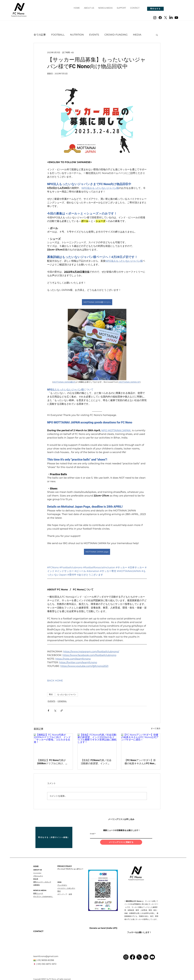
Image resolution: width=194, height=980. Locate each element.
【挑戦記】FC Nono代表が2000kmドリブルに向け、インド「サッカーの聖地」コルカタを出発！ (53, 762)
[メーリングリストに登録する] (121, 842)
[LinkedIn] (171, 18)
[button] (157, 35)
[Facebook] (160, 18)
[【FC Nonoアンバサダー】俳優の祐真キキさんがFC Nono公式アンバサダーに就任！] (141, 744)
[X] (166, 18)
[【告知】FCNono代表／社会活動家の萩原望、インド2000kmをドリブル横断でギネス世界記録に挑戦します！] (97, 744)
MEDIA (137, 35)
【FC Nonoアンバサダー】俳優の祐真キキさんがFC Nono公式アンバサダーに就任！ (140, 762)
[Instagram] (155, 18)
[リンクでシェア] (62, 711)
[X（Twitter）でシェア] (55, 711)
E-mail (92, 834)
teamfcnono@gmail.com (46, 956)
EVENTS (94, 35)
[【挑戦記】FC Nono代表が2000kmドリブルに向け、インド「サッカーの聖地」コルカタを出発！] (53, 744)
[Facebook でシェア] (48, 711)
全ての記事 (40, 35)
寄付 (51, 694)
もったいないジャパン (67, 694)
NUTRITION (77, 35)
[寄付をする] (155, 9)
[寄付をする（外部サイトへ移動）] (54, 837)
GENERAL (62, 701)
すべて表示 (156, 728)
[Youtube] (176, 18)
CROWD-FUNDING (116, 35)
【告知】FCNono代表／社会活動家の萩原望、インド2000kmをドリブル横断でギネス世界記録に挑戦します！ (97, 762)
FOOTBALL (58, 35)
